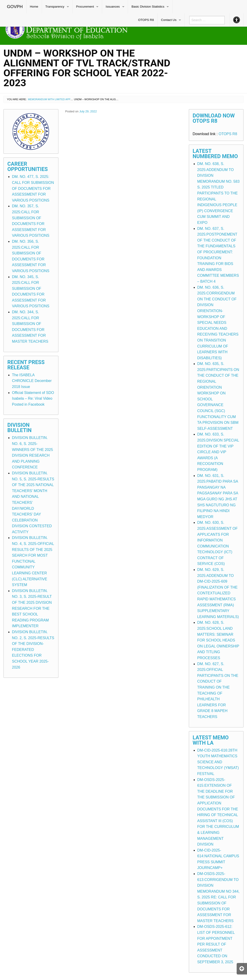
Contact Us (169, 20)
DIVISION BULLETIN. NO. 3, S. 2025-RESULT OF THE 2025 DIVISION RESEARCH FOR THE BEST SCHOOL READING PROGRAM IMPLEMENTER (32, 608)
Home (34, 7)
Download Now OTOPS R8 (214, 118)
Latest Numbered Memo (215, 154)
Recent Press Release (26, 365)
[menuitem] (15, 7)
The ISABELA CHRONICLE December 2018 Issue (32, 381)
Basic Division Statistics (148, 7)
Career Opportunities (28, 167)
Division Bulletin (19, 428)
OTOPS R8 (146, 20)
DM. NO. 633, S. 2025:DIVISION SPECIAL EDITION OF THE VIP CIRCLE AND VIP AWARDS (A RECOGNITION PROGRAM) (218, 452)
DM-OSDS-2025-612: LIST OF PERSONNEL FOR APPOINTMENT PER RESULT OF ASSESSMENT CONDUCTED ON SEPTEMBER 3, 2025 (216, 944)
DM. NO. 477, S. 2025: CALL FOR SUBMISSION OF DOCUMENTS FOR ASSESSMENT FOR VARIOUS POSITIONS (33, 188)
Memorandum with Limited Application (55, 99)
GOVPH (15, 7)
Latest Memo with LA (211, 740)
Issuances (113, 7)
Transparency (55, 7)
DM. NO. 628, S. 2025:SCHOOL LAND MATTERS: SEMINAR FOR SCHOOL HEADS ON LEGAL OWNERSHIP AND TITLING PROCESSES (218, 640)
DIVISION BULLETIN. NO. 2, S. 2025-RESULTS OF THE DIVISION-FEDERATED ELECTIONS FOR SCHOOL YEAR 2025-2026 (33, 650)
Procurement (85, 7)
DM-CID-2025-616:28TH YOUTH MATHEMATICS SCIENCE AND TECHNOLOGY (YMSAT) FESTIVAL (218, 762)
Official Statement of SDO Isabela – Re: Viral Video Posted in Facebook (33, 399)
